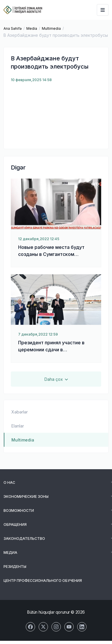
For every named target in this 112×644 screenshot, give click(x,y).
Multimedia (51, 28)
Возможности (19, 511)
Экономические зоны (26, 496)
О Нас (9, 482)
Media (32, 28)
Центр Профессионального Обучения (43, 581)
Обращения (15, 525)
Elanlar (18, 426)
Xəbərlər (20, 412)
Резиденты (15, 567)
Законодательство (24, 539)
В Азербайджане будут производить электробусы (56, 35)
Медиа (10, 553)
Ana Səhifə (13, 28)
